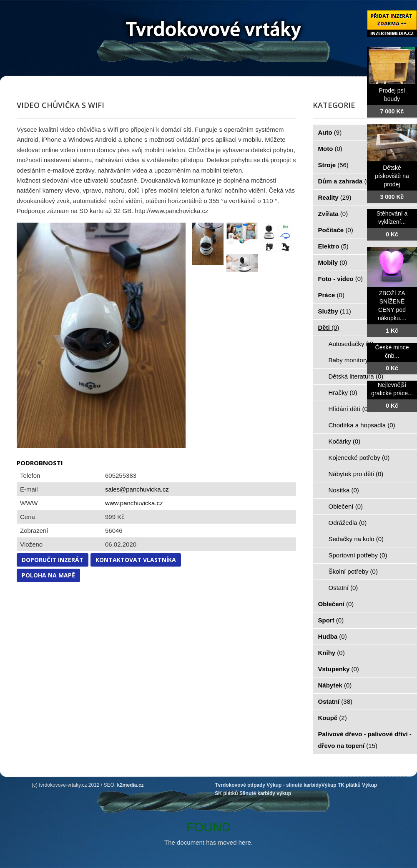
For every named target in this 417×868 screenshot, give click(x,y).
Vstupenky (339, 669)
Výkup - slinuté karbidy (294, 785)
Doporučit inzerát (53, 560)
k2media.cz (131, 785)
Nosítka (344, 490)
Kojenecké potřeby (359, 458)
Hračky (343, 393)
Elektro (333, 246)
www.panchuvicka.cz (134, 503)
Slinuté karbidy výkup (265, 793)
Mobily (333, 262)
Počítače (336, 230)
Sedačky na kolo (356, 539)
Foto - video (341, 279)
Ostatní (343, 588)
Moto (330, 149)
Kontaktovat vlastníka (136, 560)
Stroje (333, 165)
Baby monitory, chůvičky (367, 360)
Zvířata (333, 214)
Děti (329, 327)
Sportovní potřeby (358, 555)
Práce (331, 295)
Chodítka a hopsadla (362, 425)
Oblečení (346, 506)
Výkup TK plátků (341, 785)
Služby (335, 311)
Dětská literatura (356, 376)
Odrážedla (348, 523)
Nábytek (335, 685)
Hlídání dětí (349, 409)
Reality (335, 197)
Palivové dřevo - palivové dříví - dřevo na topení (365, 740)
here (245, 842)
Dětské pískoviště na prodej (392, 176)
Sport (331, 620)
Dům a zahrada (345, 181)
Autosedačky (351, 344)
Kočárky (345, 441)
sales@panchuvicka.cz (137, 489)
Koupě (333, 718)
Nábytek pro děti (356, 474)
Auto (330, 132)
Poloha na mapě (48, 575)
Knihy (332, 653)
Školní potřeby (353, 571)
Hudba (333, 636)
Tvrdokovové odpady (240, 785)
